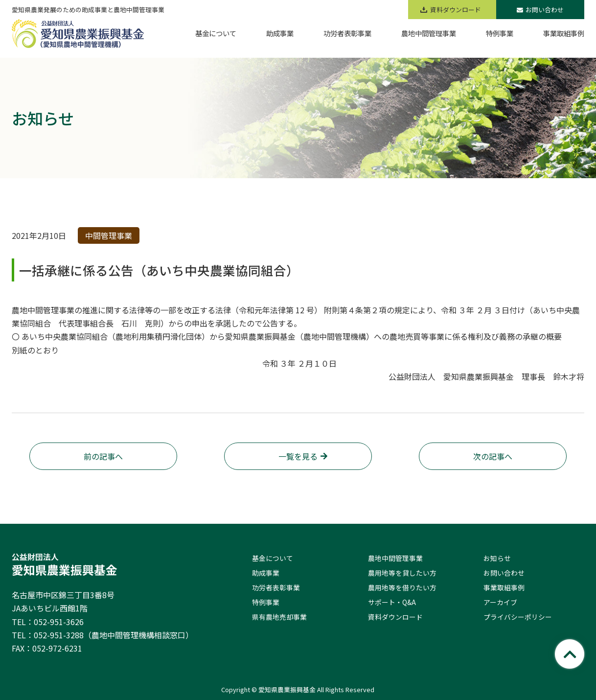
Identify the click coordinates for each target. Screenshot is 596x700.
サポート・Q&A (392, 602)
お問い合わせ (540, 10)
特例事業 (266, 602)
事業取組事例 (504, 587)
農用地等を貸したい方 (402, 573)
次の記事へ (493, 456)
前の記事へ (103, 456)
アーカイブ (500, 602)
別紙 (20, 350)
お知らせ (497, 558)
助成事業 (266, 573)
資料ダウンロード (395, 617)
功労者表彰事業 (276, 587)
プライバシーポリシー (518, 617)
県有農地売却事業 (279, 617)
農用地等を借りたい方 (402, 587)
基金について (273, 558)
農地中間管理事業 (395, 558)
